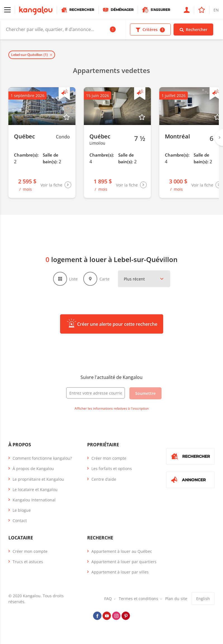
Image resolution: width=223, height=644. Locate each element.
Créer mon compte (109, 458)
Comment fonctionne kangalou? (42, 458)
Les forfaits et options (112, 469)
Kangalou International (34, 500)
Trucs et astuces (28, 562)
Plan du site (176, 599)
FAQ (108, 599)
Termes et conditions (138, 599)
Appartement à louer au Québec (122, 551)
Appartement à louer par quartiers (124, 562)
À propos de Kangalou (33, 469)
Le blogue (22, 510)
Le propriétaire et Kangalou (38, 479)
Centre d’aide (104, 479)
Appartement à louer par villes (120, 572)
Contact (20, 521)
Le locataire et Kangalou (35, 490)
